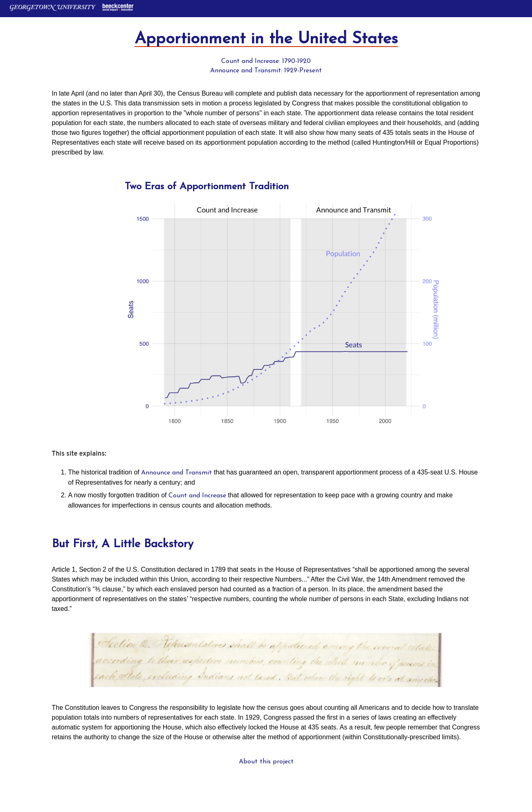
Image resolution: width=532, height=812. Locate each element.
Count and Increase (197, 496)
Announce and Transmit (176, 473)
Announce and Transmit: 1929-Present (266, 71)
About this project (266, 762)
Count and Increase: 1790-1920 (266, 61)
